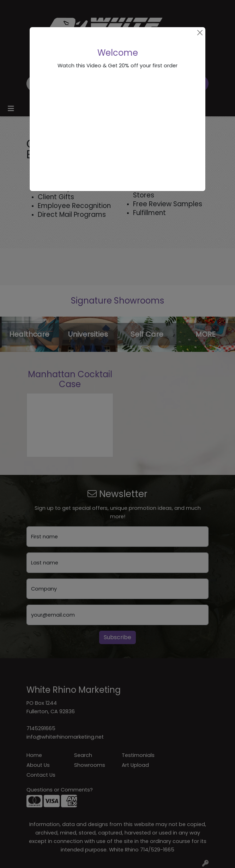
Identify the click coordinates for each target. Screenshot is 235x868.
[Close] (200, 33)
